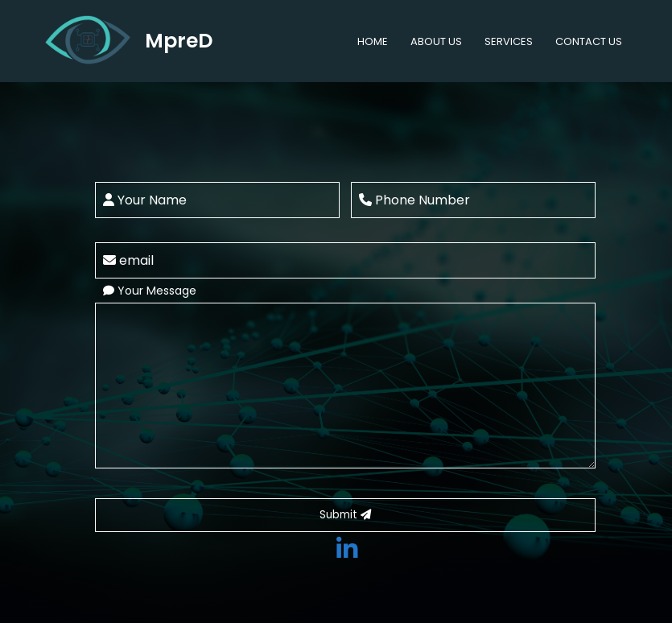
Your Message (150, 291)
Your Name (145, 200)
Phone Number (414, 200)
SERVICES (509, 41)
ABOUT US (436, 41)
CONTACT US (589, 41)
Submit (345, 515)
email (128, 260)
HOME (373, 41)
